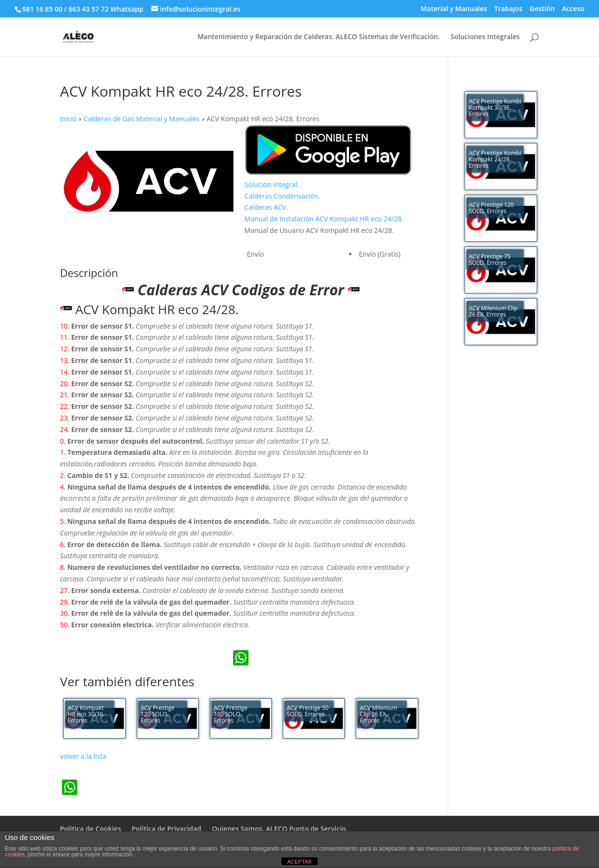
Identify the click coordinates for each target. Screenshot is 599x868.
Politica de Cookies (90, 829)
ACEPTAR (299, 862)
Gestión (542, 9)
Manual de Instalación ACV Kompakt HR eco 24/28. (324, 219)
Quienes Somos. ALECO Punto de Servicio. (280, 829)
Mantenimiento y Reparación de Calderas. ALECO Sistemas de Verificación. (318, 37)
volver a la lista (83, 756)
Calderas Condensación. (283, 196)
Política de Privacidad (166, 829)
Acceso (573, 9)
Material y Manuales (454, 9)
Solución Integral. (272, 184)
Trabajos (508, 9)
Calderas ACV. (266, 207)
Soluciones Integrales (485, 37)
